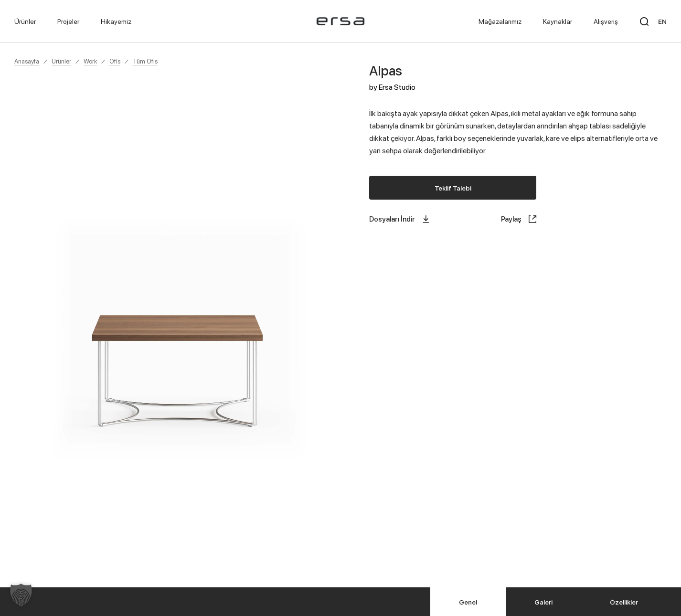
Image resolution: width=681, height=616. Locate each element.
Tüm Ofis (145, 61)
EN (662, 21)
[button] (21, 595)
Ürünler (61, 61)
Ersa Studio (397, 87)
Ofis (115, 61)
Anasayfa (27, 61)
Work (90, 61)
